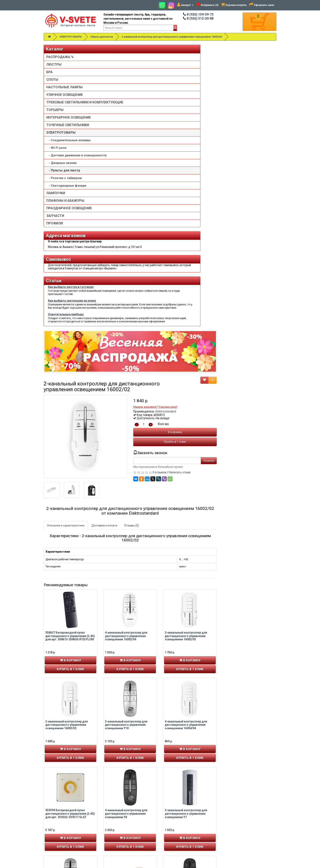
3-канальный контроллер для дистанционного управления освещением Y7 (246, 528)
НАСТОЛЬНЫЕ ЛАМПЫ (64, 87)
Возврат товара (236, 802)
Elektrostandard (225, 126)
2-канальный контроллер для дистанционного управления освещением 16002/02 (172, 37)
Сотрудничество (177, 822)
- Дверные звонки (61, 171)
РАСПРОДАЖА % (60, 57)
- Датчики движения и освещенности (65, 161)
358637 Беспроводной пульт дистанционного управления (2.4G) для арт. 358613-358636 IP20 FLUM (130, 351)
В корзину (235, 147)
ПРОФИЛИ (55, 231)
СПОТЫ (52, 80)
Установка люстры (178, 802)
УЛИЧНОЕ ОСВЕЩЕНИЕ (65, 95)
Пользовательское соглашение (186, 818)
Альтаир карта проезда (62, 840)
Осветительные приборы (66, 376)
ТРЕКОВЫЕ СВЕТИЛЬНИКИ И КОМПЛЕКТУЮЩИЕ (69, 104)
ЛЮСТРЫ (54, 64)
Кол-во (223, 138)
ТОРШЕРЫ (55, 114)
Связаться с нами (237, 798)
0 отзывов (219, 187)
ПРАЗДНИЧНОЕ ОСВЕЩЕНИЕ (69, 216)
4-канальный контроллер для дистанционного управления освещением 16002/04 (186, 351)
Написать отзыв (239, 187)
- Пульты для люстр (63, 179)
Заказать (268, 175)
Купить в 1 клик (235, 156)
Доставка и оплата (164, 240)
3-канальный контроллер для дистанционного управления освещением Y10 (186, 439)
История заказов (58, 810)
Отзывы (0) (191, 240)
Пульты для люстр (102, 37)
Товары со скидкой (178, 798)
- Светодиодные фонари (66, 194)
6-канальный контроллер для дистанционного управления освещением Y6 (186, 706)
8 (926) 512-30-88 (198, 18)
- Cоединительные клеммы (68, 144)
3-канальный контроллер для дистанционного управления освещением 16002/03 (246, 351)
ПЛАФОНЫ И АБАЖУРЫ (65, 209)
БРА (49, 72)
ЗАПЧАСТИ (55, 224)
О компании (173, 806)
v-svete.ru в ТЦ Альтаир (123, 806)
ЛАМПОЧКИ (56, 201)
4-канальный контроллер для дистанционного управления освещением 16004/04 (246, 439)
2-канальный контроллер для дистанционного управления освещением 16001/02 (246, 617)
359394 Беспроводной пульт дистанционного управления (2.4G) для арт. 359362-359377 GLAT (130, 528)
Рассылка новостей (61, 814)
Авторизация (56, 806)
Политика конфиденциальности (187, 814)
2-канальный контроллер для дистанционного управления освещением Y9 (126, 617)
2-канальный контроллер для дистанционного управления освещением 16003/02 (126, 439)
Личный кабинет (58, 798)
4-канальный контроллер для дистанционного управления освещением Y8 (186, 528)
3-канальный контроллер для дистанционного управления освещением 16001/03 (126, 706)
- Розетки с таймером (64, 186)
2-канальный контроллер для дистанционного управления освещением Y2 (246, 706)
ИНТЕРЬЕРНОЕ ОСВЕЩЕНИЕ (69, 122)
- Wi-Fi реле (56, 152)
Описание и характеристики (126, 240)
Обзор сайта (233, 806)
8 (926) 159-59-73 (198, 14)
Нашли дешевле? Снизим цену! (215, 121)
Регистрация (56, 802)
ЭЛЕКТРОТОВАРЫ (71, 37)
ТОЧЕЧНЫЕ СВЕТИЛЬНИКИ (68, 129)
